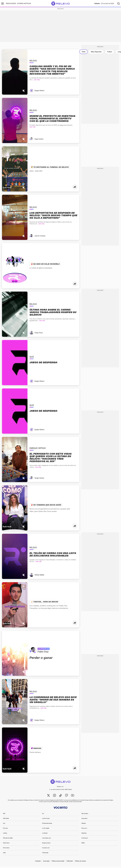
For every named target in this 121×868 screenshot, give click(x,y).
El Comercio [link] (6, 850)
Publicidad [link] (70, 863)
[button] (75, 189)
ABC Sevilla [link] (6, 820)
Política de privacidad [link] (58, 863)
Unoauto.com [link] (46, 850)
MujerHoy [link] (84, 835)
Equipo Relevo (39, 93)
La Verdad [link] (45, 835)
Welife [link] (83, 845)
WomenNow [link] (85, 815)
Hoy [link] (4, 825)
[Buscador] (118, 4)
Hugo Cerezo (39, 141)
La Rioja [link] (5, 835)
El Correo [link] (5, 830)
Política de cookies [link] (80, 863)
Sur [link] (43, 815)
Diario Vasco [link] (6, 845)
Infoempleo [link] (45, 855)
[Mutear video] (23, 93)
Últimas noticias (24, 4)
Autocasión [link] (84, 820)
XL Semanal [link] (85, 840)
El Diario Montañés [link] (47, 825)
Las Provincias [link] (46, 820)
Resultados (11, 4)
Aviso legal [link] (46, 863)
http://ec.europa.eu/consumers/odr (73, 804)
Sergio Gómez (39, 480)
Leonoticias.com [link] (47, 840)
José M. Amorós (40, 238)
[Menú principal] (3, 4)
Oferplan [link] (84, 825)
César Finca (39, 335)
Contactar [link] (38, 863)
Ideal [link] (4, 855)
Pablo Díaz (43, 654)
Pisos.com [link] (84, 830)
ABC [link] (4, 815)
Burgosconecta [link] (46, 845)
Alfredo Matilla (39, 577)
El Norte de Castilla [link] (8, 840)
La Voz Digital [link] (46, 830)
